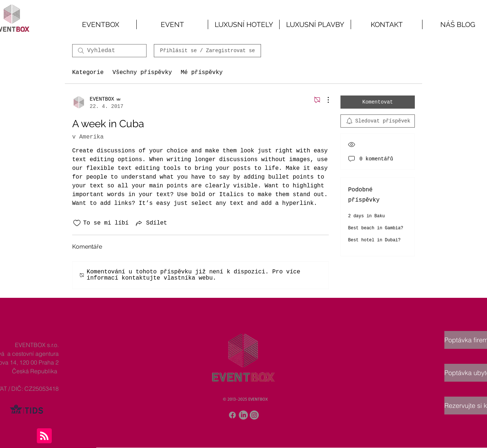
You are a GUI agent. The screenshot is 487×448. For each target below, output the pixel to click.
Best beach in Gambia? (376, 228)
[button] (172, 24)
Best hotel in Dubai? (374, 240)
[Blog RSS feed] (44, 436)
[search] (109, 51)
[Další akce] (324, 100)
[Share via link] (151, 223)
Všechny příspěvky (142, 73)
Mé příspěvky (202, 73)
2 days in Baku (367, 216)
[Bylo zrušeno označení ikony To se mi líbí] (77, 223)
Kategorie (88, 73)
